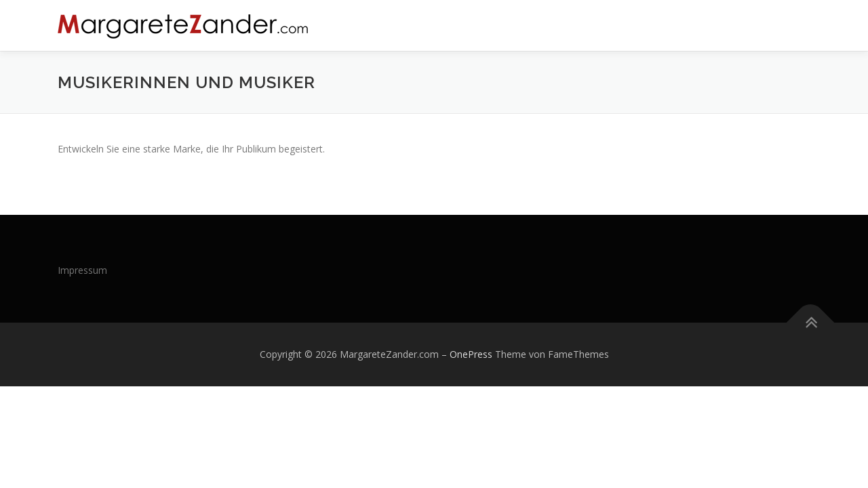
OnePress (471, 354)
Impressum (82, 270)
